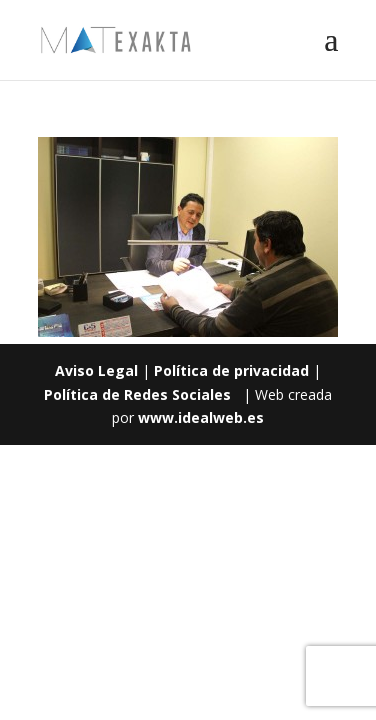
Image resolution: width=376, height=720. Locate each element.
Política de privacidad (231, 370)
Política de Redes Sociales (137, 394)
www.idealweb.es (201, 417)
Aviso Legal (96, 370)
